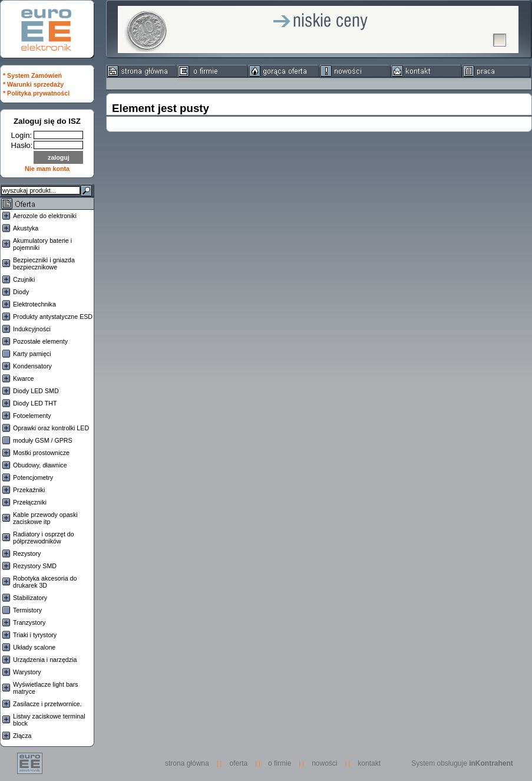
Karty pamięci (32, 354)
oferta (239, 763)
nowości (324, 763)
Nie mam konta (47, 169)
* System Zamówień (32, 75)
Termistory (27, 610)
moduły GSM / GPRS (43, 440)
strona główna (190, 763)
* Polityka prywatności (36, 93)
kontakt (369, 763)
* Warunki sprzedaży (33, 84)
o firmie (280, 763)
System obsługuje (462, 763)
